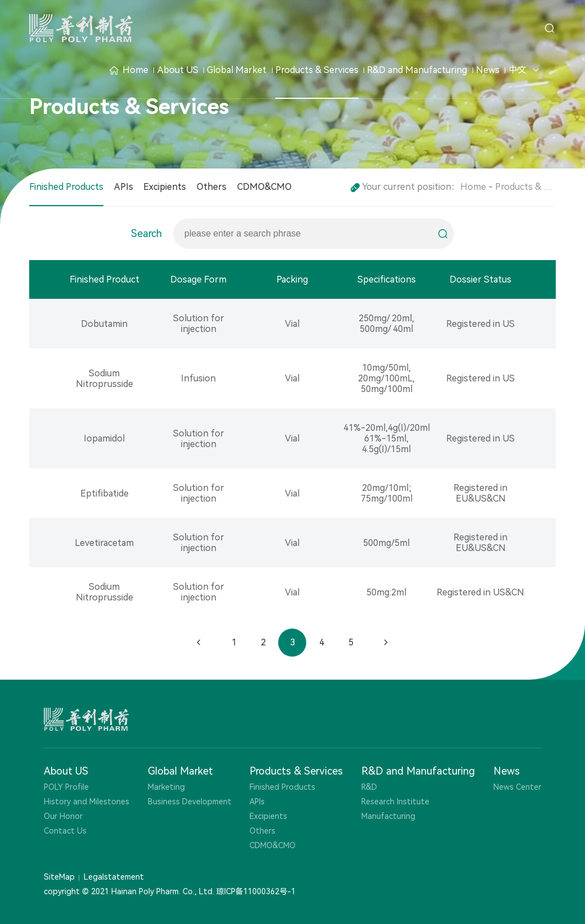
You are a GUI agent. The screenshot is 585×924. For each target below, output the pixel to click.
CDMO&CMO (264, 187)
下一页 (386, 643)
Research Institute (395, 802)
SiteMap (59, 877)
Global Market (237, 70)
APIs (124, 187)
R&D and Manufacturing (417, 70)
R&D (369, 787)
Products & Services (317, 70)
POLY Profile (66, 787)
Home (129, 70)
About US (178, 70)
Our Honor (63, 816)
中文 (518, 70)
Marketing (166, 787)
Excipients (165, 187)
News (488, 70)
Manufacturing (388, 816)
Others (212, 187)
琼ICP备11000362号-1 (256, 891)
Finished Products (66, 187)
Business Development (190, 802)
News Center (517, 787)
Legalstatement (114, 877)
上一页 (199, 643)
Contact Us (65, 831)
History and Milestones (87, 802)
